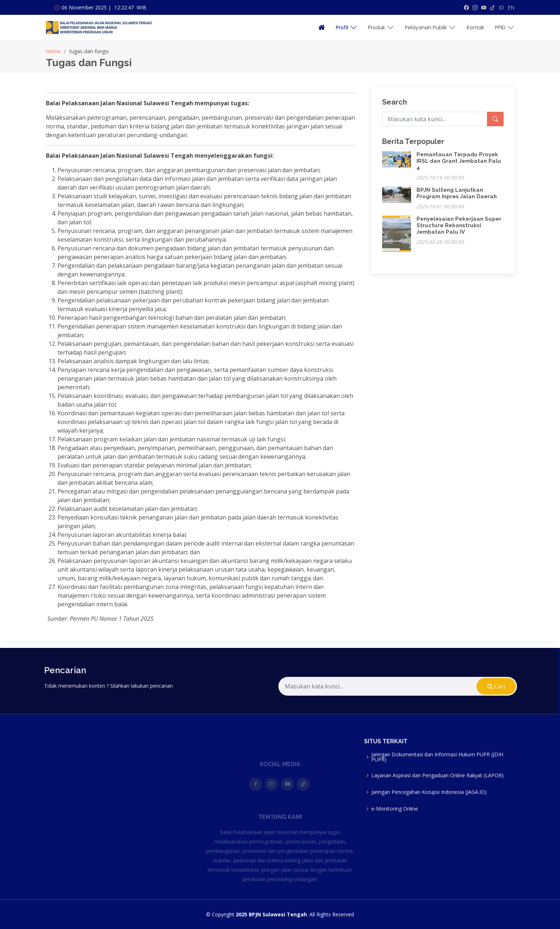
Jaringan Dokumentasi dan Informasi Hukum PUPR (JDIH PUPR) (437, 768)
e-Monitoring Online (395, 819)
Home (53, 51)
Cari (478, 686)
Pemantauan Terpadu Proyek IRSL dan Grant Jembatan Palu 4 (459, 161)
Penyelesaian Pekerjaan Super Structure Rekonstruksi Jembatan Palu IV (459, 225)
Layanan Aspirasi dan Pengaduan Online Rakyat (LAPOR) (437, 786)
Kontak (475, 27)
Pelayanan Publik (430, 28)
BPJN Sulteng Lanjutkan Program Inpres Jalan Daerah (457, 193)
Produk (381, 28)
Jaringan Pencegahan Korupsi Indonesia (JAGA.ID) (429, 803)
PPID (505, 28)
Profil (347, 28)
